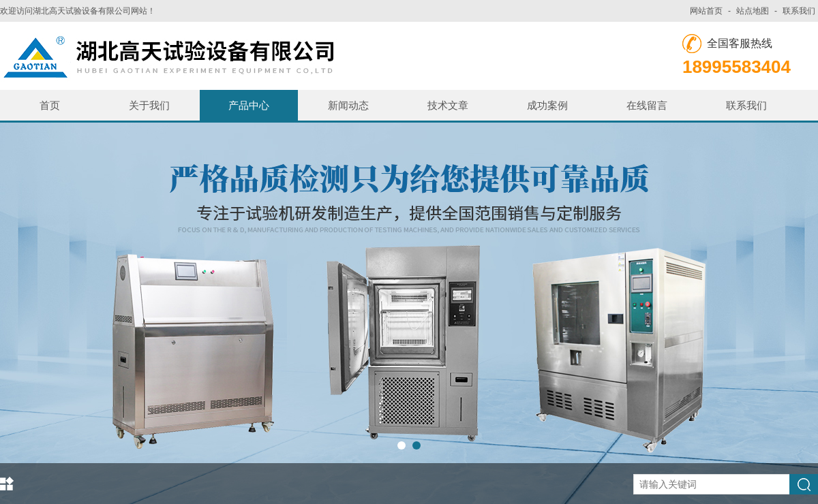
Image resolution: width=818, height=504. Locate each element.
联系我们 (799, 11)
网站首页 (706, 11)
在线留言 (647, 105)
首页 (50, 105)
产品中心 (249, 105)
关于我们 (149, 105)
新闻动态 (348, 105)
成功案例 (547, 105)
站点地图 (753, 11)
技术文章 (448, 105)
